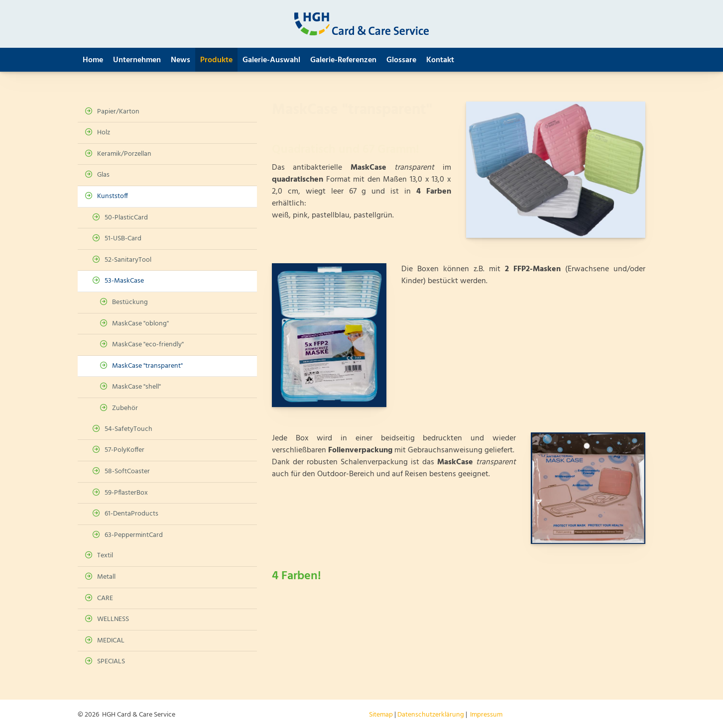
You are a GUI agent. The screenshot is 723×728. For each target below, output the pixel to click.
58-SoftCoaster (127, 471)
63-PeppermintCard (134, 535)
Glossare (401, 60)
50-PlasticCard (126, 218)
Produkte (216, 60)
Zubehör (125, 408)
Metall (106, 577)
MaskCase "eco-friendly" (148, 345)
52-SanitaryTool (128, 260)
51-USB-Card (123, 239)
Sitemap (381, 715)
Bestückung (130, 302)
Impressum (486, 715)
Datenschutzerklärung (431, 715)
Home (93, 60)
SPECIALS (111, 662)
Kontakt (440, 60)
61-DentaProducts (131, 514)
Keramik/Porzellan (124, 154)
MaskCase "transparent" (147, 366)
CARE (105, 598)
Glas (103, 175)
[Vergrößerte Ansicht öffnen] (556, 170)
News (181, 60)
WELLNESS (113, 619)
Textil (105, 556)
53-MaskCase (124, 281)
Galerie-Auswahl (271, 60)
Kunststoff (113, 196)
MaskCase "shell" (136, 387)
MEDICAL (111, 641)
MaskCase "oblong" (140, 324)
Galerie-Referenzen (343, 60)
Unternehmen (137, 60)
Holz (104, 133)
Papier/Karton (118, 112)
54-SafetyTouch (128, 429)
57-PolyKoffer (124, 450)
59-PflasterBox (126, 493)
